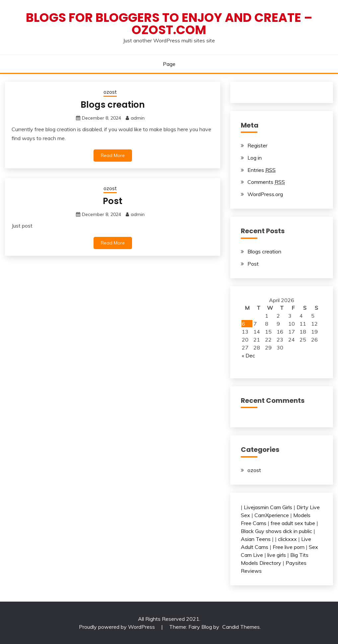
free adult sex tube (293, 523)
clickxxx (287, 539)
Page (169, 64)
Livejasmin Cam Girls (268, 507)
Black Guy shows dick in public (276, 531)
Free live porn (289, 547)
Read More (113, 155)
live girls (277, 555)
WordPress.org (265, 194)
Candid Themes (241, 627)
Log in (255, 158)
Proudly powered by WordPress (118, 627)
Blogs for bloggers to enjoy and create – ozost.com (169, 24)
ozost (110, 92)
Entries (262, 170)
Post (113, 201)
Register (257, 145)
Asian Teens (256, 539)
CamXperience (272, 515)
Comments (266, 182)
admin (138, 118)
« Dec (248, 355)
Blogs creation (113, 105)
